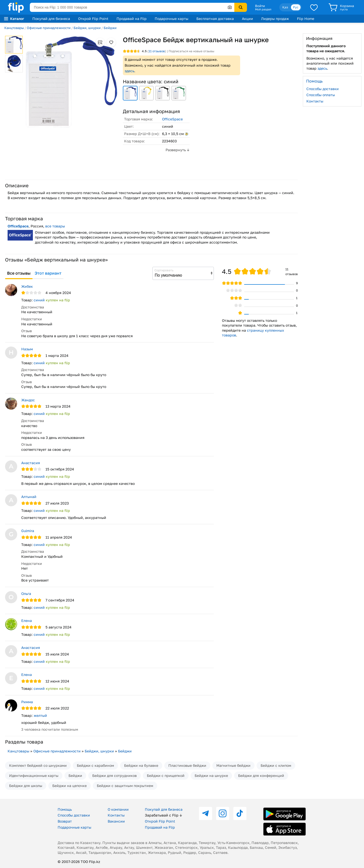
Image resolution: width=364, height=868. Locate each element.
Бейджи (110, 28)
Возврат (65, 821)
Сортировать (164, 270)
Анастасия (31, 463)
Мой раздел (263, 9)
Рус (296, 7)
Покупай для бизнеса (51, 19)
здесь (129, 71)
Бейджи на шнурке (211, 775)
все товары (55, 226)
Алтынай (29, 497)
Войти (260, 6)
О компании (118, 809)
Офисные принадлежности (49, 28)
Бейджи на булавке (141, 765)
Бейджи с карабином (95, 765)
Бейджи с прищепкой (166, 775)
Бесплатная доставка (215, 19)
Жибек (27, 286)
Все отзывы (19, 273)
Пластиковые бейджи (187, 765)
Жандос (28, 400)
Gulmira (28, 531)
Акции (247, 19)
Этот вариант (48, 273)
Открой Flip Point (93, 19)
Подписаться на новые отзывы (191, 51)
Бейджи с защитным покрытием (125, 786)
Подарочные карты (172, 19)
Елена (27, 621)
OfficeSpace (172, 119)
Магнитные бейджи (233, 765)
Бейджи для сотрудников (115, 775)
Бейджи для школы (26, 786)
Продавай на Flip (132, 19)
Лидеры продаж (275, 19)
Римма (27, 702)
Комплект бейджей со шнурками (38, 765)
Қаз (285, 7)
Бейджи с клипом (276, 765)
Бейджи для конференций (261, 775)
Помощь (65, 809)
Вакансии (116, 821)
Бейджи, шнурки (87, 28)
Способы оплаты (321, 95)
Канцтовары (14, 28)
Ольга (26, 594)
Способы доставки (323, 89)
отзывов (157, 51)
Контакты (315, 101)
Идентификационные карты (34, 775)
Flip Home (306, 19)
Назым (27, 349)
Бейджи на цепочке (70, 786)
